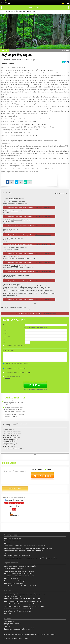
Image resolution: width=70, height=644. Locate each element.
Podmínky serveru (17, 639)
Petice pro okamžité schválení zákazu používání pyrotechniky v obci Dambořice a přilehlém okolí (15, 409)
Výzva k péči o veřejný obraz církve (12, 596)
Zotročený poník (8, 614)
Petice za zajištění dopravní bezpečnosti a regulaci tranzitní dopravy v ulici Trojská (24, 594)
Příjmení (6, 333)
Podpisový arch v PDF (9, 429)
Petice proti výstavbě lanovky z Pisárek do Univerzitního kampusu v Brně (22, 601)
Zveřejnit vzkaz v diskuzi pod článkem (16, 363)
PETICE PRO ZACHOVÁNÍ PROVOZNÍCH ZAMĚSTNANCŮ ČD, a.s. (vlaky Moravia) (25, 599)
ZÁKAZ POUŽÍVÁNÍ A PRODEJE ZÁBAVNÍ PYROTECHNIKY (19, 576)
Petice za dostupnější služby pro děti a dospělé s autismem (19, 571)
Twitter (65, 62)
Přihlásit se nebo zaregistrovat (48, 313)
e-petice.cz (6, 3)
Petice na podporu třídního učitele (12, 538)
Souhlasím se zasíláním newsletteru (16, 368)
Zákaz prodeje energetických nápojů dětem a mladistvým (18, 609)
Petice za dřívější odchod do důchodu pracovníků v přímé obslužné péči (22, 604)
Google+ (11, 463)
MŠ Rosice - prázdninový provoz (12, 541)
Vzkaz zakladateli (8, 350)
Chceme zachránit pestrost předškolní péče (15, 581)
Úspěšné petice (20, 11)
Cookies (26, 639)
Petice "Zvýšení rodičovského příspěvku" (14, 583)
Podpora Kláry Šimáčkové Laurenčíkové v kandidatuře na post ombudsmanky (23, 551)
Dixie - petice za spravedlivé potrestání (14, 569)
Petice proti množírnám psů (11, 578)
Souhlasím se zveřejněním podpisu (16, 345)
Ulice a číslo (7, 336)
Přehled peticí (8, 11)
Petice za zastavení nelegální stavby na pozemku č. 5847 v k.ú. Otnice (14, 403)
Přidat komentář (61, 194)
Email (63, 62)
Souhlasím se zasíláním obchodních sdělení (18, 372)
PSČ (4, 342)
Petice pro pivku (8, 543)
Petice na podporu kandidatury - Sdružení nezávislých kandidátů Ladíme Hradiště (24, 546)
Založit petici (32, 11)
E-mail (5, 325)
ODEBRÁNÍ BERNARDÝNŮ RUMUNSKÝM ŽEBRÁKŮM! (18, 611)
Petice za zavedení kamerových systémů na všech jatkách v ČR (20, 566)
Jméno (5, 330)
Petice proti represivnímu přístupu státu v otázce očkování (18, 573)
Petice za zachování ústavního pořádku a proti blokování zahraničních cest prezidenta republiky (28, 548)
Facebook (68, 62)
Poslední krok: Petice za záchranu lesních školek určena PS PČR (20, 586)
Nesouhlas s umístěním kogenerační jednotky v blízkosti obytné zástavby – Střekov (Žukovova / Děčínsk (30, 558)
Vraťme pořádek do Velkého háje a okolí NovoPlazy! (17, 555)
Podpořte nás (15, 489)
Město (5, 339)
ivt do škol (6, 553)
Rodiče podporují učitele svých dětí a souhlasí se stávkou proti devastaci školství (24, 606)
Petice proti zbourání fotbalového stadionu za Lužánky (14, 415)
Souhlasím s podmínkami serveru (13, 377)
